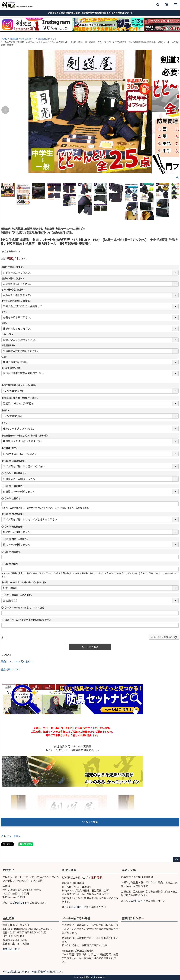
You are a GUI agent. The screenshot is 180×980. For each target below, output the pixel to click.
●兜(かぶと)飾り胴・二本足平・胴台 (20, 398)
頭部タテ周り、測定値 (13, 267)
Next (175, 110)
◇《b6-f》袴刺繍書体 (13, 526)
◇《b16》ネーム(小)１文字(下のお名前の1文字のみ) (26, 620)
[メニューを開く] (176, 5)
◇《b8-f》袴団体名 (11, 552)
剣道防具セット (28, 39)
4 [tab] (93, 33)
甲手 (5, 423)
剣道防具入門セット (47, 39)
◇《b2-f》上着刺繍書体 (14, 473)
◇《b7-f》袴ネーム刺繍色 (15, 539)
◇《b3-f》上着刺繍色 (13, 486)
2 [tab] (88, 33)
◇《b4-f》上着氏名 (11, 498)
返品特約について (11, 669)
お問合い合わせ (11, 949)
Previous (5, 110)
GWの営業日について (122, 13)
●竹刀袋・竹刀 (10, 448)
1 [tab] (85, 33)
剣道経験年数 (9, 345)
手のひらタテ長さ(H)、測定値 (17, 301)
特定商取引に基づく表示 (17, 971)
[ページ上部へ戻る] (176, 859)
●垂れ (6, 410)
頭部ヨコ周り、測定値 (13, 278)
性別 (5, 357)
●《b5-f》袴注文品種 (13, 514)
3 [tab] (90, 33)
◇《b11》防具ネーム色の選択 (17, 595)
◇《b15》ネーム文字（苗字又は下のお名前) (23, 607)
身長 (5, 312)
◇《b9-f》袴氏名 (10, 564)
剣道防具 (14, 39)
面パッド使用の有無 (12, 368)
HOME (4, 39)
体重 (5, 323)
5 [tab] (95, 33)
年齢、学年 (8, 334)
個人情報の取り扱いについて (48, 971)
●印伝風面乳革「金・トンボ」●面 (19, 385)
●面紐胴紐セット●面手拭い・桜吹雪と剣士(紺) (25, 435)
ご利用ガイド (20, 903)
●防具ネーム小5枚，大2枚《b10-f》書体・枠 (24, 582)
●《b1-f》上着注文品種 (14, 461)
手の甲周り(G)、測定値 (13, 289)
